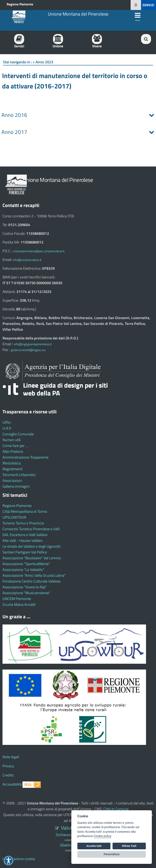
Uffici (7, 422)
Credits (8, 775)
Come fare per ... (15, 446)
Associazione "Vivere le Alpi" (25, 587)
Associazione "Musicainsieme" (26, 593)
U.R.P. (7, 428)
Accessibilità (12, 784)
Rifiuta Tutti (129, 846)
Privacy (8, 766)
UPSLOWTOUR (14, 517)
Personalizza (112, 854)
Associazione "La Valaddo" (23, 570)
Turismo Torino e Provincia (23, 523)
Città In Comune (116, 809)
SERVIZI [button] (148, 5)
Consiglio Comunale (18, 434)
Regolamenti (12, 469)
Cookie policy (102, 836)
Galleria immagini (16, 486)
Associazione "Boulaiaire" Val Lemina (32, 558)
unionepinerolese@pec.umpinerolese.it (39, 251)
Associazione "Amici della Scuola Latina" (34, 575)
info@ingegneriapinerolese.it (33, 344)
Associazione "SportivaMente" (26, 564)
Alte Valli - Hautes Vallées (22, 541)
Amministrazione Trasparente (25, 457)
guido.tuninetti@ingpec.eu (28, 350)
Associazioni (12, 481)
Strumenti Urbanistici (19, 475)
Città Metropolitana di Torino (25, 511)
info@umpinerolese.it (27, 260)
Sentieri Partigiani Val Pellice (25, 552)
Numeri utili (12, 440)
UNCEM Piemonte (17, 599)
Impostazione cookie (19, 859)
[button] (136, 5)
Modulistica (12, 463)
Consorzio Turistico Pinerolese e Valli (31, 529)
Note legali (11, 757)
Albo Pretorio (13, 451)
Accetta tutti (94, 846)
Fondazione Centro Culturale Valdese (32, 581)
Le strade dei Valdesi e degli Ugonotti (32, 546)
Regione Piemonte (20, 4)
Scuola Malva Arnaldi (19, 604)
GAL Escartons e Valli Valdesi (25, 535)
